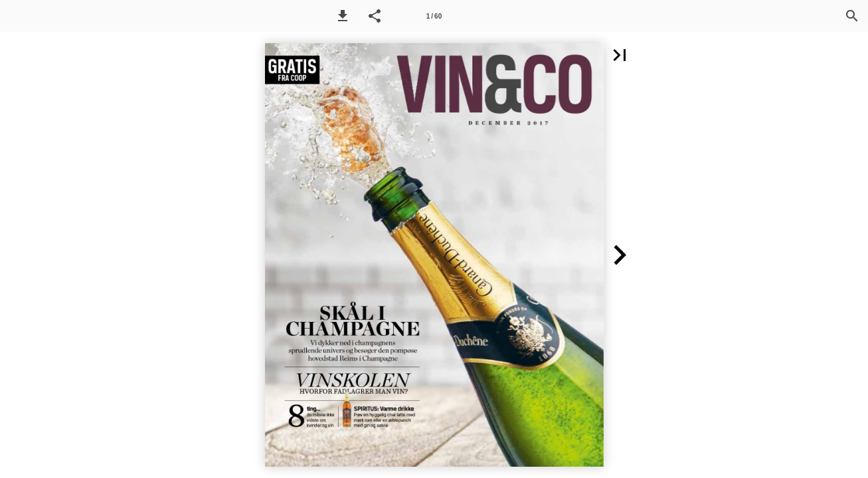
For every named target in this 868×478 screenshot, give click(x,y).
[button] (343, 16)
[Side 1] (434, 16)
